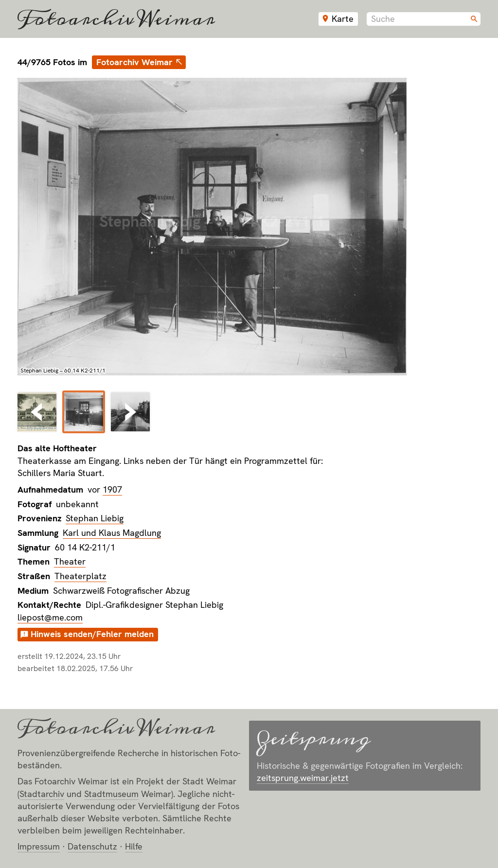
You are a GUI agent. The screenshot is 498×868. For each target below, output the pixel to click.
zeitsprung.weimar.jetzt (303, 778)
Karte (343, 19)
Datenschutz (92, 846)
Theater (70, 561)
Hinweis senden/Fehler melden (92, 634)
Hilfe (134, 846)
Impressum (39, 846)
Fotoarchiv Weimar (116, 19)
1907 (112, 489)
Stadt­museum (111, 794)
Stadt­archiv (42, 794)
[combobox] (424, 19)
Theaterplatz (80, 576)
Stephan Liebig (95, 518)
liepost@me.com (50, 617)
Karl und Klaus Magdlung (112, 533)
